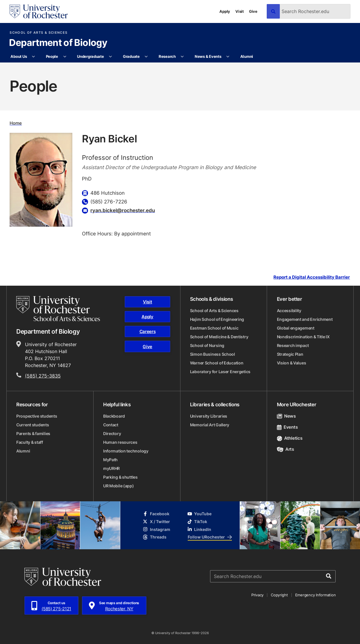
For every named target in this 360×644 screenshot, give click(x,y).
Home (16, 123)
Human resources (120, 442)
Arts (285, 449)
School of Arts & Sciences (38, 33)
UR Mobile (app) (119, 486)
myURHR (111, 468)
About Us (19, 56)
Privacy (257, 595)
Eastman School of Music (214, 328)
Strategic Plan (290, 354)
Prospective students (37, 416)
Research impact (293, 345)
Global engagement (296, 328)
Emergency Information (316, 595)
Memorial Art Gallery (210, 425)
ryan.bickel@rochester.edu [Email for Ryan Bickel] (123, 210)
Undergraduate (91, 56)
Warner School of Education (217, 363)
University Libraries (209, 416)
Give (253, 11)
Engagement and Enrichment (305, 319)
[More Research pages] (182, 57)
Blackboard (114, 416)
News (286, 416)
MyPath (110, 460)
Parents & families (33, 433)
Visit (240, 11)
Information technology (126, 451)
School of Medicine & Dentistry (219, 337)
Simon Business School (213, 354)
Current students (33, 425)
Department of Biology (58, 43)
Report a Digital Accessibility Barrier (312, 277)
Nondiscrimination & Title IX (303, 337)
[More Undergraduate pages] (111, 57)
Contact (111, 425)
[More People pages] (65, 57)
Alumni (247, 56)
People (52, 56)
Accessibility (289, 311)
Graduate (131, 56)
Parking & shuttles (120, 477)
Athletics (290, 438)
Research (167, 56)
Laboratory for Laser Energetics (220, 372)
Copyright (279, 595)
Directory (112, 433)
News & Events (208, 56)
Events (287, 427)
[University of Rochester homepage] (39, 11)
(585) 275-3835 (43, 376)
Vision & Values (292, 363)
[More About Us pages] (34, 57)
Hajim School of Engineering (217, 319)
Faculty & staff (30, 442)
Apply (225, 11)
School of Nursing (207, 345)
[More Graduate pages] (146, 57)
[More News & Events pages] (228, 57)
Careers (148, 331)
